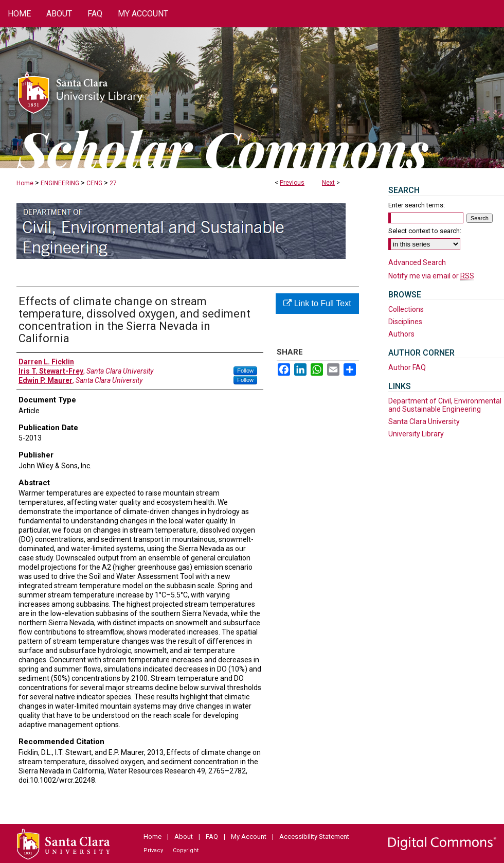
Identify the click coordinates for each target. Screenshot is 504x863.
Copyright (186, 850)
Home (25, 183)
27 (113, 183)
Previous (292, 183)
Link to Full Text (317, 303)
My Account (249, 836)
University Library (416, 434)
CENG (94, 183)
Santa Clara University (424, 421)
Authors (401, 334)
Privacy (153, 850)
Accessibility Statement (314, 836)
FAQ (212, 836)
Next (328, 183)
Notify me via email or (431, 276)
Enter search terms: (417, 205)
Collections (406, 309)
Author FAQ (407, 367)
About (184, 836)
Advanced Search (417, 262)
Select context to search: (425, 231)
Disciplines (405, 322)
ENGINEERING (60, 183)
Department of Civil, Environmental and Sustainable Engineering (445, 405)
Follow (245, 371)
